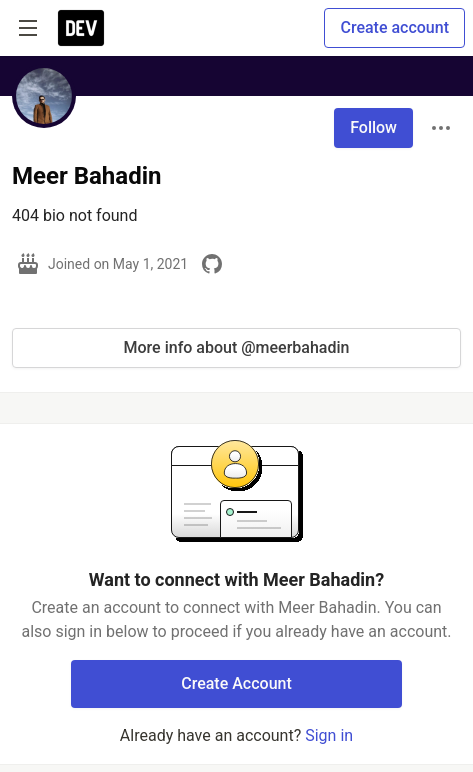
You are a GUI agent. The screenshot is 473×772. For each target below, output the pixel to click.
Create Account (236, 683)
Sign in (329, 735)
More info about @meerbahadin (237, 347)
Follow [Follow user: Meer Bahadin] (373, 127)
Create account (394, 27)
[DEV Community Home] (81, 28)
